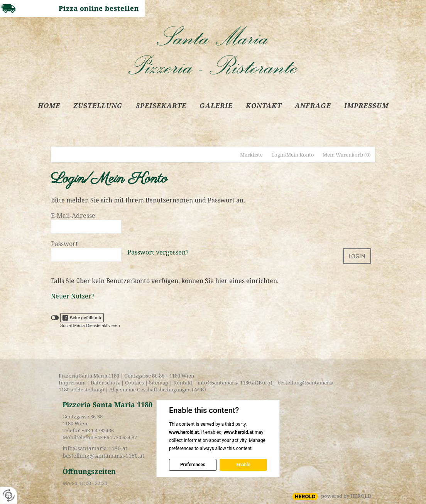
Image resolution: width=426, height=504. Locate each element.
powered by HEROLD (346, 496)
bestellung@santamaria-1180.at (103, 456)
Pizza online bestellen (99, 8)
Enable (243, 465)
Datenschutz (105, 383)
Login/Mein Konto (293, 155)
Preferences (193, 465)
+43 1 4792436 (98, 430)
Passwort (64, 244)
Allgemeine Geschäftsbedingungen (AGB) (157, 389)
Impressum (72, 383)
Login (357, 256)
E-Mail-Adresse (73, 216)
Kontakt (183, 383)
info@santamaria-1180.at (227, 383)
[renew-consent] (9, 495)
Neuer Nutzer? (73, 296)
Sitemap (159, 383)
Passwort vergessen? (158, 252)
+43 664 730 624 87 (116, 437)
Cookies (134, 383)
